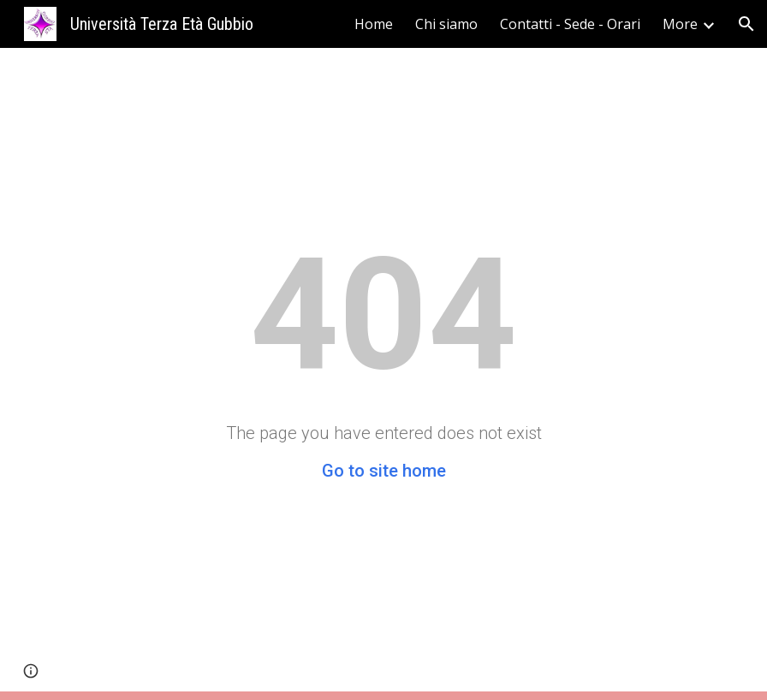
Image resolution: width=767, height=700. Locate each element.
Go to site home (384, 471)
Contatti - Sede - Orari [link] (570, 24)
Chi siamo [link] (446, 24)
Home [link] (374, 24)
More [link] (680, 24)
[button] (746, 24)
